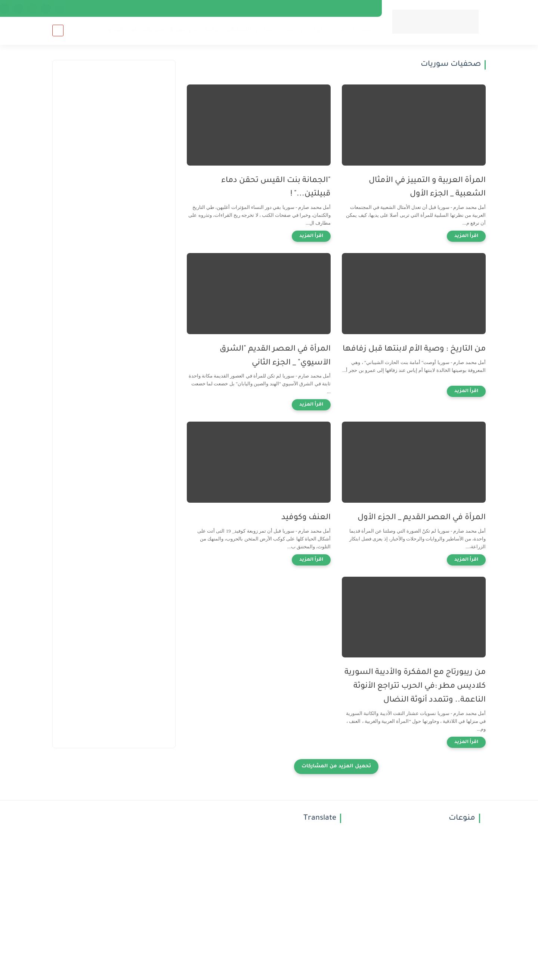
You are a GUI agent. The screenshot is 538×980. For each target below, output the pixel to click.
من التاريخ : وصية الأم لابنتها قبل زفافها (414, 349)
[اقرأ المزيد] (466, 236)
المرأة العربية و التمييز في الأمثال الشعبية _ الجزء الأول (427, 188)
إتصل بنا (329, 8)
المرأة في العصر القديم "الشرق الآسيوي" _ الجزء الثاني (275, 356)
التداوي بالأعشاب (251, 30)
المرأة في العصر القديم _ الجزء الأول (422, 518)
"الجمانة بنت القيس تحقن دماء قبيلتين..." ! (276, 188)
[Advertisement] (114, 195)
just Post (219, 8)
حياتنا (213, 30)
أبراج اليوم (315, 30)
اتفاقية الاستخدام (257, 8)
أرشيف (192, 8)
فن (133, 30)
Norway (128, 8)
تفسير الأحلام (354, 30)
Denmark (99, 8)
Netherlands (160, 8)
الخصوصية (298, 8)
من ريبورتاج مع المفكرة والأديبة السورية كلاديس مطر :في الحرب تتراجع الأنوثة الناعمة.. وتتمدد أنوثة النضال (415, 686)
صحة (288, 30)
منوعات (153, 30)
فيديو (115, 30)
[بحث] (58, 30)
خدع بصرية (185, 30)
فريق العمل (360, 8)
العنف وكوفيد (306, 518)
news (73, 8)
